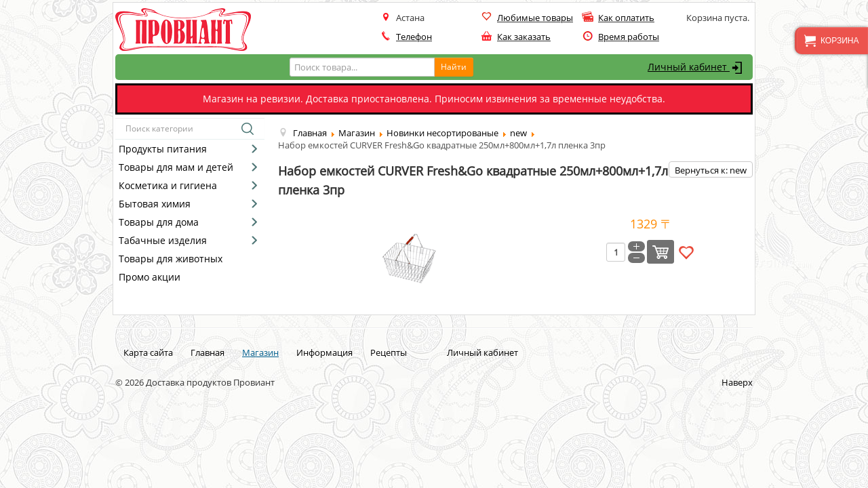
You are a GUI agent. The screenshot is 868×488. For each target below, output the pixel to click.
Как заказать (524, 37)
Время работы (629, 37)
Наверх (737, 382)
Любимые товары (535, 18)
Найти (454, 67)
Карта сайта (148, 352)
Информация (324, 352)
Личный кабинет (697, 68)
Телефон (414, 37)
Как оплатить (626, 18)
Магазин (260, 352)
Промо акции (150, 277)
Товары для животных (171, 259)
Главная (208, 352)
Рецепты (389, 352)
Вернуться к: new (711, 170)
